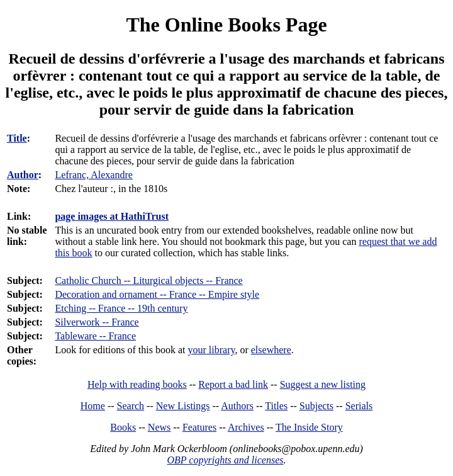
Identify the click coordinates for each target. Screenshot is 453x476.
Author (23, 175)
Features (199, 427)
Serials (359, 406)
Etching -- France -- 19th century (121, 308)
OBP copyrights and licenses (225, 460)
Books (123, 427)
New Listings (183, 406)
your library (212, 350)
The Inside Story (309, 427)
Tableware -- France (95, 336)
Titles (276, 406)
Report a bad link (233, 384)
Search (131, 406)
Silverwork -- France (97, 322)
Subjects (316, 406)
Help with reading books (137, 384)
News (159, 427)
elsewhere (271, 350)
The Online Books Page (226, 25)
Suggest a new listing (323, 384)
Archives (246, 427)
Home (93, 406)
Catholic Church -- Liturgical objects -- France (148, 280)
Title (17, 138)
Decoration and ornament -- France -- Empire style (157, 294)
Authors (237, 406)
